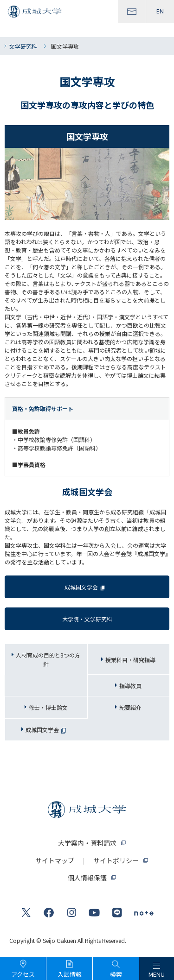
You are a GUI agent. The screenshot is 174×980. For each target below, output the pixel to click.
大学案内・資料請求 (87, 843)
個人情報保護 (87, 878)
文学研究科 (23, 46)
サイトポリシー (116, 860)
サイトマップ (55, 860)
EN (160, 11)
